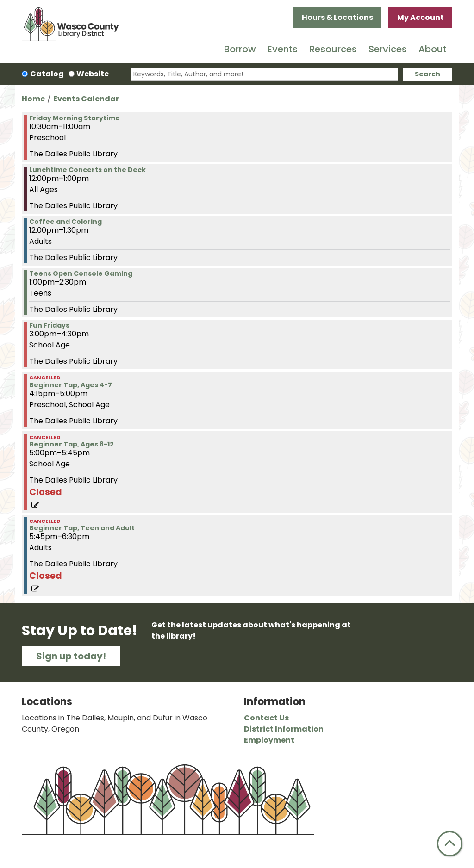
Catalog (47, 74)
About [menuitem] (433, 49)
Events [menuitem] (283, 49)
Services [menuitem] (388, 49)
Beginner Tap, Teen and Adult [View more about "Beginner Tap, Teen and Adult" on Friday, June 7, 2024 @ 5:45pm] (82, 528)
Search (427, 74)
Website (93, 74)
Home (33, 99)
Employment (269, 740)
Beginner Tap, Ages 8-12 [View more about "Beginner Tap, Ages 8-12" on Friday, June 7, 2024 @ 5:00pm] (72, 444)
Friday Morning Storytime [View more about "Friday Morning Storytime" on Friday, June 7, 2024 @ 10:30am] (75, 118)
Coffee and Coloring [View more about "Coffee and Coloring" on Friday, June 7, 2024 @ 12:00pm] (65, 222)
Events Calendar (86, 99)
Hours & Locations (337, 17)
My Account (421, 17)
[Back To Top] (450, 844)
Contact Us (266, 718)
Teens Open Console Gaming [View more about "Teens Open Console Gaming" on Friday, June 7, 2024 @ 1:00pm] (81, 273)
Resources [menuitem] (333, 49)
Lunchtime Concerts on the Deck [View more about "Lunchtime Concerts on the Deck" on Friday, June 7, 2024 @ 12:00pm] (87, 170)
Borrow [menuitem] (240, 49)
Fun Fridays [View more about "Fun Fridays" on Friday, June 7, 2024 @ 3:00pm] (49, 325)
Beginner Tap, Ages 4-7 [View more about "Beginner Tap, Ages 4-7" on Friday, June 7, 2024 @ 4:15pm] (71, 385)
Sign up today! (71, 656)
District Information (284, 729)
